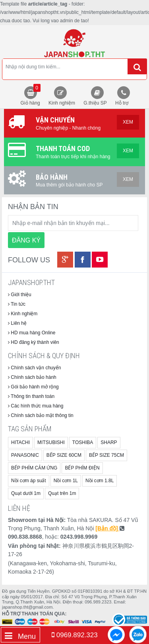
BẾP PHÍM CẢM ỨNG (34, 468)
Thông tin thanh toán (31, 396)
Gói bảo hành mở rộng (33, 387)
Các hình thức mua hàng (36, 406)
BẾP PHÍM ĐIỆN (82, 468)
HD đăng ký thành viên (34, 342)
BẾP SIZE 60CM (64, 455)
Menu (20, 636)
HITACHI (20, 442)
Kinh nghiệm (62, 103)
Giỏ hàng (31, 95)
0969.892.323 (75, 635)
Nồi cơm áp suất (29, 481)
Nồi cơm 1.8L (100, 481)
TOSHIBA (83, 442)
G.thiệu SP (95, 103)
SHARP (109, 442)
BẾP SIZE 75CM (106, 455)
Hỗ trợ (122, 103)
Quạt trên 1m (62, 493)
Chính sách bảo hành (32, 377)
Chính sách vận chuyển (34, 368)
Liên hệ (17, 323)
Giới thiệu (20, 295)
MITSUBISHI (51, 442)
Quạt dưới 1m (26, 493)
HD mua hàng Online (32, 333)
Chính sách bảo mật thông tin (41, 415)
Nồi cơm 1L (66, 481)
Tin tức (17, 304)
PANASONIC (25, 455)
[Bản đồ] (107, 528)
